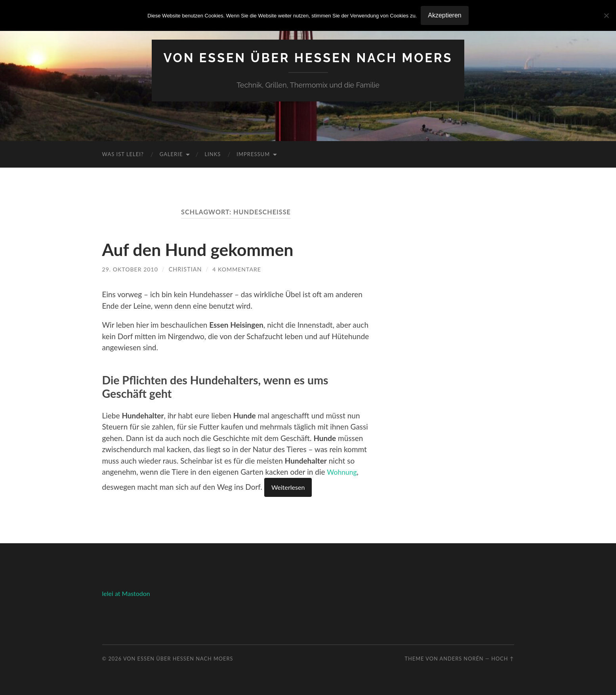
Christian (186, 269)
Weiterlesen (288, 487)
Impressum (253, 154)
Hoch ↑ (503, 659)
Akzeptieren (445, 15)
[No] (606, 15)
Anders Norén (462, 659)
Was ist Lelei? (123, 154)
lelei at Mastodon (126, 593)
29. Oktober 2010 (131, 269)
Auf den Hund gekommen (203, 249)
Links (213, 154)
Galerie (171, 154)
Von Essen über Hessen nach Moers (308, 58)
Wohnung (343, 472)
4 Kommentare (238, 269)
